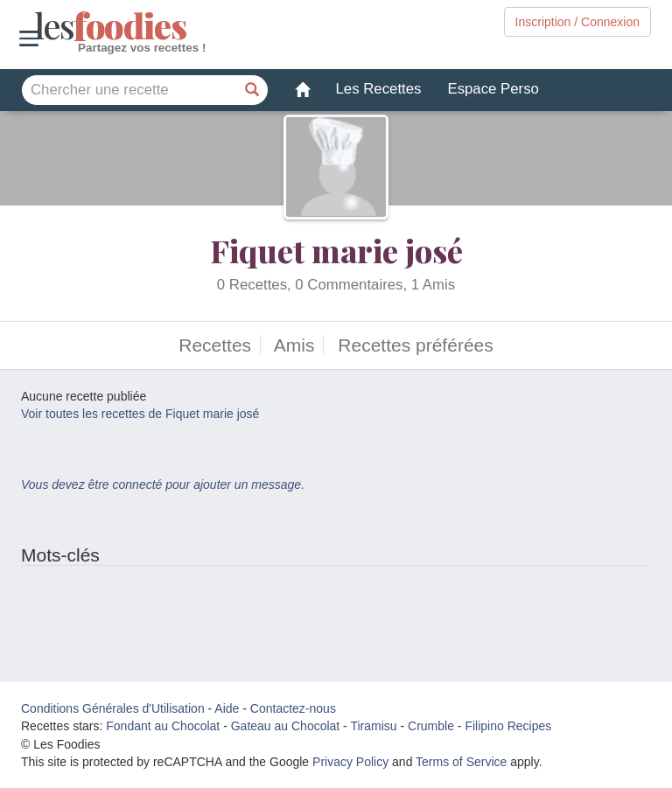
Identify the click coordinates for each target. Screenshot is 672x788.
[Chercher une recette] (253, 90)
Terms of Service (461, 762)
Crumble (431, 726)
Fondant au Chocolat (163, 726)
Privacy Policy (350, 762)
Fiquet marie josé (336, 250)
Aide (227, 708)
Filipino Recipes (508, 726)
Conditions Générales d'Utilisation (113, 708)
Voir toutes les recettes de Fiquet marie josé (140, 414)
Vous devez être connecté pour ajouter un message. (163, 485)
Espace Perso (493, 89)
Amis (294, 345)
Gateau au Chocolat (286, 726)
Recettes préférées (415, 345)
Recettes (215, 345)
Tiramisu (373, 726)
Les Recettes (379, 89)
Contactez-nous (293, 708)
